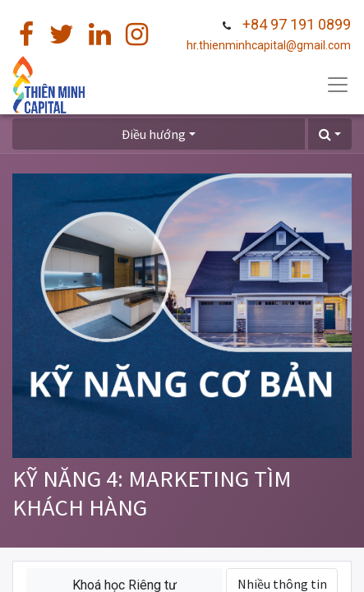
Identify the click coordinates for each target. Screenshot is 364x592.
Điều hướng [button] (154, 134)
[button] (330, 134)
